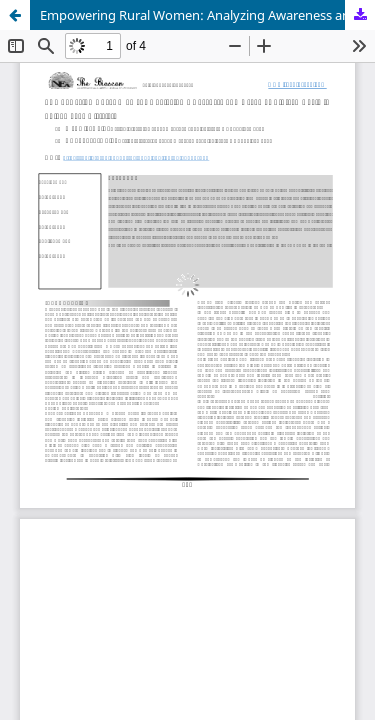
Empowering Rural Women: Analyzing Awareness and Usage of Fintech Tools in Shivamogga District (207, 15)
